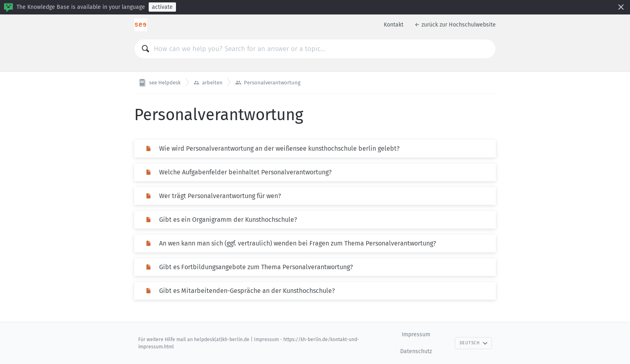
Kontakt (394, 25)
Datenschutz (416, 351)
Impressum (416, 334)
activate (162, 7)
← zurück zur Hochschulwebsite (455, 25)
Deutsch (474, 343)
